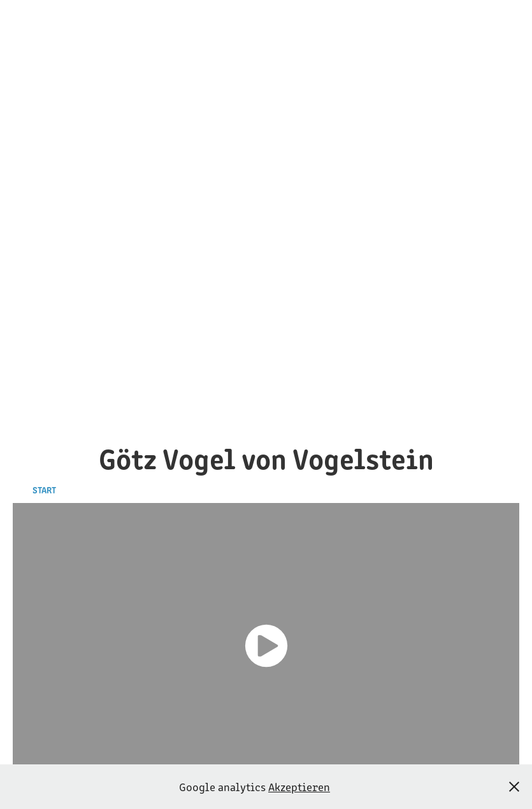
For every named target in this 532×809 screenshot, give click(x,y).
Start (44, 490)
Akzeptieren (299, 787)
